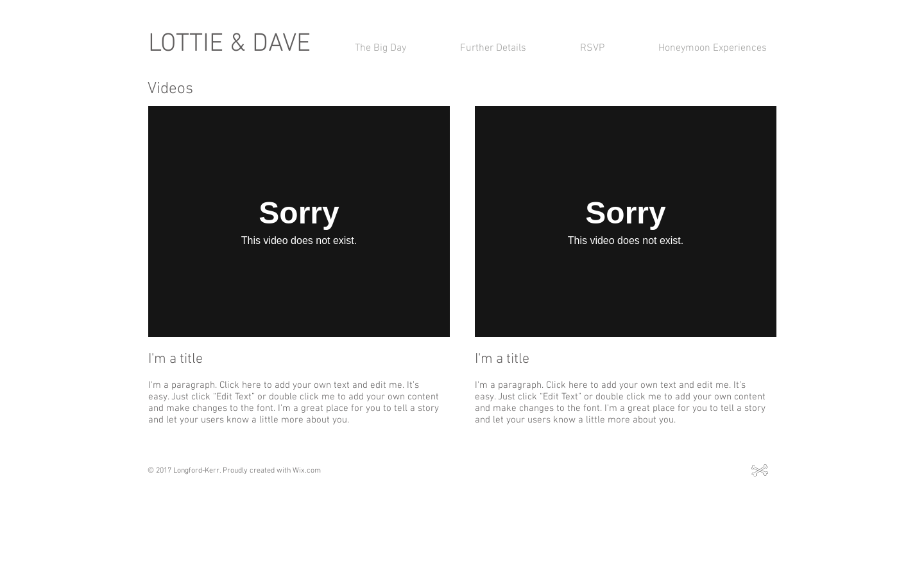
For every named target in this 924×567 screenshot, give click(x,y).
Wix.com (307, 471)
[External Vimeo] (299, 222)
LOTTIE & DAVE (229, 44)
